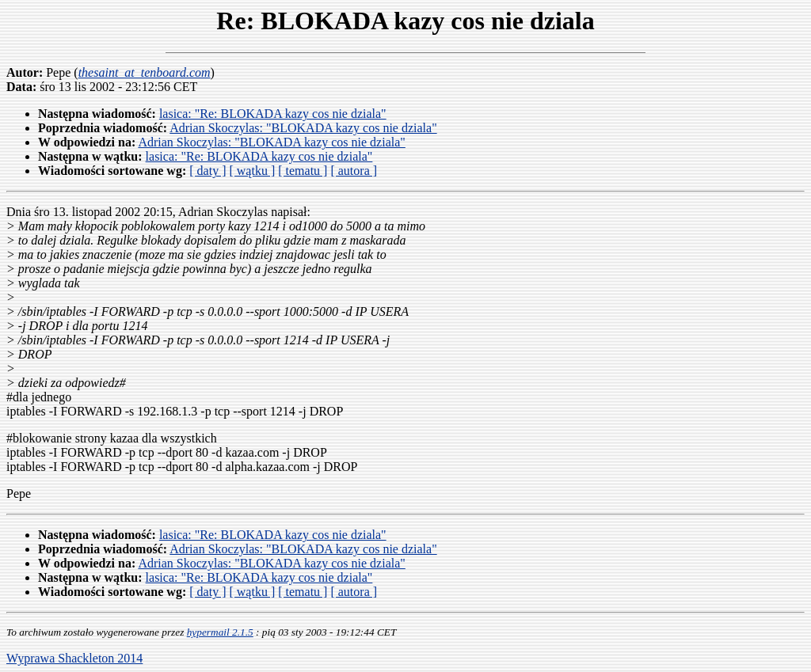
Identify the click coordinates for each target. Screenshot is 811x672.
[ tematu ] (303, 171)
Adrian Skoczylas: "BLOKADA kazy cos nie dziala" (303, 128)
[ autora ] (354, 171)
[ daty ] (208, 171)
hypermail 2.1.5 (220, 632)
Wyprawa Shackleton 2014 (74, 658)
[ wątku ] (252, 171)
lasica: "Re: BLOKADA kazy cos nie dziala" (273, 114)
